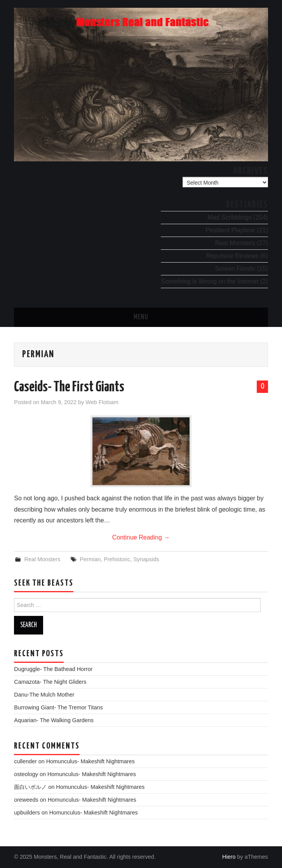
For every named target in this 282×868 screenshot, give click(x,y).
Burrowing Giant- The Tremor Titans (58, 707)
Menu (141, 317)
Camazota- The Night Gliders (50, 682)
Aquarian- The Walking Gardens (54, 720)
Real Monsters (235, 243)
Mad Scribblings (230, 217)
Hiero (229, 857)
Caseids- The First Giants (69, 387)
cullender (25, 761)
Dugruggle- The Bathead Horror (53, 669)
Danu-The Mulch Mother (44, 695)
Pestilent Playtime (231, 230)
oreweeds (26, 800)
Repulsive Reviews (232, 256)
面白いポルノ (30, 787)
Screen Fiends (235, 269)
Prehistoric (117, 559)
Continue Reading (141, 537)
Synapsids (146, 559)
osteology (26, 774)
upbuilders (27, 813)
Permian (91, 559)
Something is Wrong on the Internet (210, 281)
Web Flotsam (102, 402)
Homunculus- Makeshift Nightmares (91, 761)
